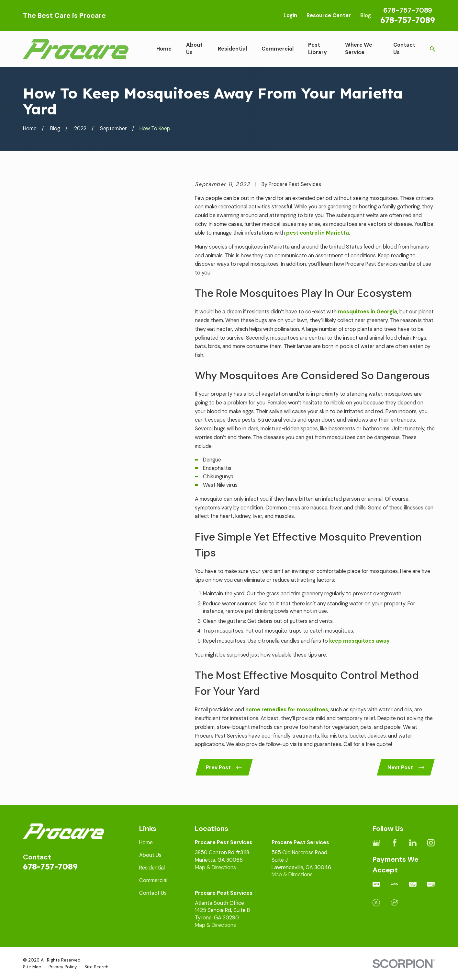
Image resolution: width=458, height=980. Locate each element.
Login (290, 15)
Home (146, 842)
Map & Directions (215, 867)
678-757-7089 (408, 20)
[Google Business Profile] (376, 843)
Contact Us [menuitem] (404, 49)
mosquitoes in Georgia (368, 312)
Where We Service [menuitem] (359, 49)
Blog (366, 15)
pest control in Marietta (318, 233)
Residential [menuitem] (232, 49)
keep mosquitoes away (359, 641)
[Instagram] (431, 843)
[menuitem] (32, 967)
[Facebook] (395, 843)
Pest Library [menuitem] (318, 49)
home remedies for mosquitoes (287, 710)
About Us (150, 855)
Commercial (153, 880)
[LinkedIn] (413, 843)
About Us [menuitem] (194, 49)
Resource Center (329, 15)
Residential (152, 868)
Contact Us (153, 893)
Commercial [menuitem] (278, 49)
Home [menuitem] (164, 49)
